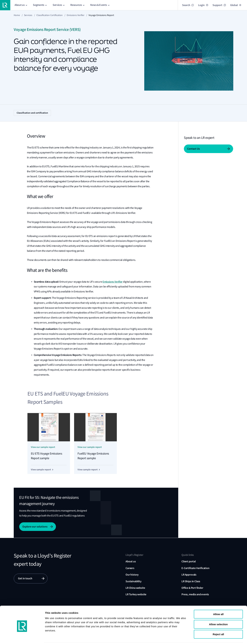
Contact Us (193, 149)
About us (131, 561)
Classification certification (49, 15)
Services (28, 15)
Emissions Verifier (76, 15)
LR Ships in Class (191, 581)
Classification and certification (32, 113)
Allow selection (218, 612)
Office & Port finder (192, 588)
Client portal (189, 561)
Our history (132, 575)
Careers (130, 568)
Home (17, 15)
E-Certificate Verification (195, 568)
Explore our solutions (35, 527)
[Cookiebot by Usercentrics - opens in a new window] (22, 637)
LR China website (135, 588)
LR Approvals (189, 575)
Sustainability (134, 581)
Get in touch (25, 579)
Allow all (218, 602)
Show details (211, 637)
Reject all (218, 622)
